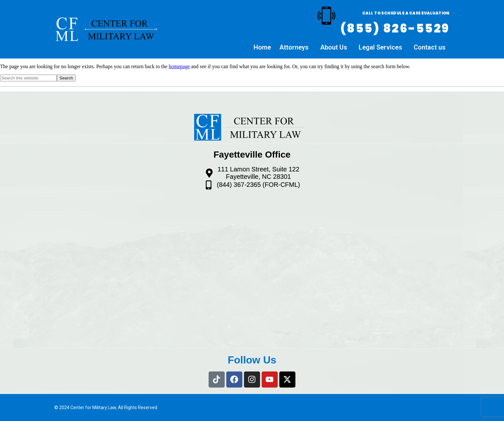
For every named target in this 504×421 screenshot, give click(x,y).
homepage (179, 66)
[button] (296, 48)
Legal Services (380, 48)
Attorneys (294, 48)
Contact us (430, 48)
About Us (334, 48)
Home (262, 48)
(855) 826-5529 (395, 28)
